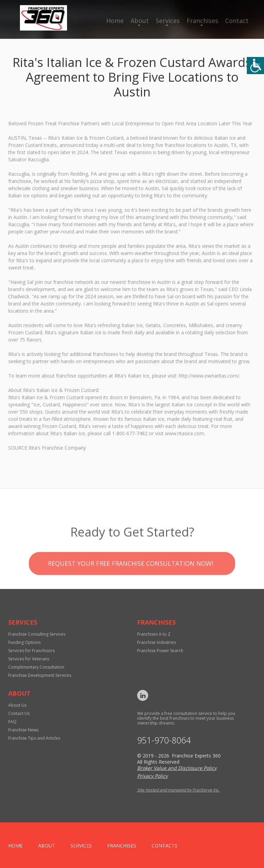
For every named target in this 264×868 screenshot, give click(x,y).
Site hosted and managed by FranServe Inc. (178, 790)
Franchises (202, 21)
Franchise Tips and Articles (34, 738)
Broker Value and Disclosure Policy (177, 768)
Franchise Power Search (160, 651)
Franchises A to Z (154, 634)
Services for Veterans (29, 659)
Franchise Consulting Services (37, 634)
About (140, 21)
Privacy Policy (152, 776)
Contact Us (19, 713)
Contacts (164, 846)
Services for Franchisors (31, 651)
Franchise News (23, 730)
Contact (237, 21)
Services (168, 21)
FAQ (12, 722)
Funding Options (24, 642)
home (15, 846)
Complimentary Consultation (36, 667)
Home (115, 21)
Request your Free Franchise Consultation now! (130, 576)
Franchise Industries (157, 642)
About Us (17, 705)
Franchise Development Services (40, 675)
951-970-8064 (164, 740)
